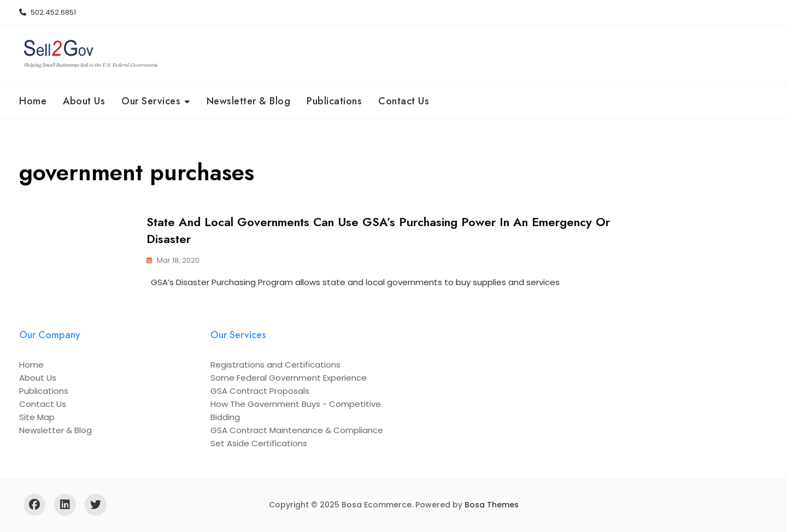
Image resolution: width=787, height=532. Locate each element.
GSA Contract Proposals (260, 391)
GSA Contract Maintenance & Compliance (297, 430)
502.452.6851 (48, 12)
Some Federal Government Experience (289, 378)
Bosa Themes (492, 505)
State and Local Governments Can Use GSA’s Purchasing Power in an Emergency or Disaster (378, 230)
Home (33, 101)
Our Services (151, 101)
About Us (84, 101)
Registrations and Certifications (275, 365)
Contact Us (404, 101)
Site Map (37, 417)
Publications (334, 101)
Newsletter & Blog (249, 101)
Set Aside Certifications (259, 443)
